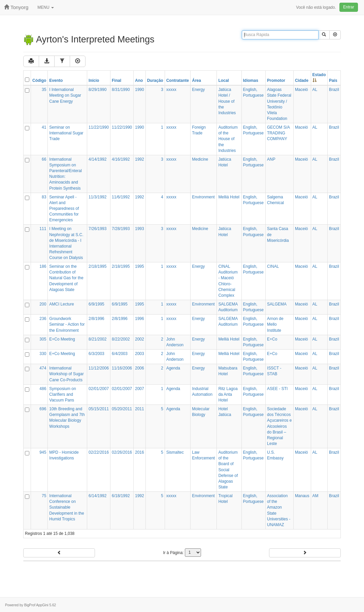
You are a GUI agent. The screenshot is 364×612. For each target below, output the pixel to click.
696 (43, 409)
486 (43, 389)
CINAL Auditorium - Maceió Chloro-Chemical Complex (228, 281)
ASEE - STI (277, 389)
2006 (140, 368)
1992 (140, 159)
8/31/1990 (121, 90)
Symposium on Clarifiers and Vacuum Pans (62, 394)
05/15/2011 (99, 409)
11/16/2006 (122, 368)
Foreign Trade (199, 130)
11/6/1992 (121, 197)
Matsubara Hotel (228, 371)
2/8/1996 (96, 319)
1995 (140, 266)
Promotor (276, 80)
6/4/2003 (120, 354)
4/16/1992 (121, 159)
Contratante (178, 80)
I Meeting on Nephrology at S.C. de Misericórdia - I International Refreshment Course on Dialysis (66, 243)
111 (43, 229)
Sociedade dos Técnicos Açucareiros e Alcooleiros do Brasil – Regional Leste (279, 426)
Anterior (59, 553)
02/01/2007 (99, 389)
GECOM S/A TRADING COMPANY (278, 133)
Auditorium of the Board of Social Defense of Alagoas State (228, 470)
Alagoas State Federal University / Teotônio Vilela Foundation (279, 104)
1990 (140, 90)
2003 (140, 354)
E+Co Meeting (62, 339)
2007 (140, 389)
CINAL (273, 266)
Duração (155, 80)
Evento (56, 80)
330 (43, 354)
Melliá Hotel (229, 197)
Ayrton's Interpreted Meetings (89, 39)
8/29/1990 (97, 90)
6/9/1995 (96, 304)
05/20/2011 (122, 409)
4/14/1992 (97, 159)
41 (44, 127)
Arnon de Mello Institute (275, 324)
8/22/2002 (121, 339)
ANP (271, 159)
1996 (140, 319)
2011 (140, 409)
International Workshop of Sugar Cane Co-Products (66, 374)
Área (196, 80)
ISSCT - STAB (274, 371)
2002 (140, 339)
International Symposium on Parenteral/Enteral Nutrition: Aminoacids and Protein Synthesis (65, 174)
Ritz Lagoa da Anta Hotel (228, 394)
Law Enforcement (203, 455)
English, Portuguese (253, 92)
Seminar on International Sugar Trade (66, 133)
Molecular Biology (201, 412)
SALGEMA (277, 304)
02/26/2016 (122, 452)
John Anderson (175, 342)
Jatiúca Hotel (225, 162)
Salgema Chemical (275, 200)
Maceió (302, 90)
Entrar (349, 7)
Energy (198, 90)
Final (117, 80)
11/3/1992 (97, 197)
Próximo (305, 553)
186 (43, 266)
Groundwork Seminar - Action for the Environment (67, 324)
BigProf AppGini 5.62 (40, 605)
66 (44, 159)
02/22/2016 (99, 452)
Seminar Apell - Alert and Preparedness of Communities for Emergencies (64, 209)
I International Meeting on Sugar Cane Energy (65, 95)
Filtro (121, 61)
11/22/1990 (99, 127)
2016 (140, 452)
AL (315, 90)
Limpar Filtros (159, 61)
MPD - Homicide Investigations (64, 455)
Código (39, 80)
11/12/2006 (99, 368)
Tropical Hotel (225, 499)
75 (44, 496)
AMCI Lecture (61, 304)
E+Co (272, 339)
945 (43, 452)
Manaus (302, 496)
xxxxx (171, 90)
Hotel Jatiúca (225, 412)
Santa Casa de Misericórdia (278, 234)
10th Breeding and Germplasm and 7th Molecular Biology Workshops (67, 417)
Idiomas (251, 80)
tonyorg (16, 7)
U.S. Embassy (275, 455)
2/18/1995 (97, 266)
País (333, 80)
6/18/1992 (121, 496)
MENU (46, 7)
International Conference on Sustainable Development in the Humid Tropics (67, 507)
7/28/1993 (121, 229)
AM (316, 496)
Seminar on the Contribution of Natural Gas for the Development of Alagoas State (66, 278)
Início (94, 80)
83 (44, 197)
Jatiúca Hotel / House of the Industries (227, 101)
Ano (139, 80)
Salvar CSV (85, 61)
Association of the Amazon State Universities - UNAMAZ (279, 510)
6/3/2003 (96, 354)
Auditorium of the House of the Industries (228, 139)
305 (43, 339)
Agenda (173, 368)
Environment (203, 197)
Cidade (302, 80)
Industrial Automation (202, 392)
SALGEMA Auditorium (228, 307)
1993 (140, 229)
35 (44, 90)
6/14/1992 (97, 496)
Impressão (44, 61)
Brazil (334, 90)
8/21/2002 (97, 339)
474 (43, 368)
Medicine (200, 159)
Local (223, 80)
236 (43, 319)
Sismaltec (175, 452)
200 (43, 304)
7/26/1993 (97, 229)
